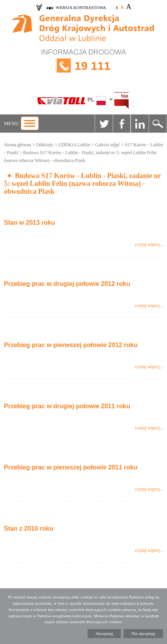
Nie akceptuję (143, 633)
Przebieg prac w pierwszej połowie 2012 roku (71, 345)
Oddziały (45, 145)
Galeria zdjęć (108, 145)
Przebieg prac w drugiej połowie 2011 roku (67, 406)
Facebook (122, 124)
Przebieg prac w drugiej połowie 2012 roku (67, 284)
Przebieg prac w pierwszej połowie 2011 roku (71, 467)
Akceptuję (104, 633)
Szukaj (158, 124)
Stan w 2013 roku (30, 223)
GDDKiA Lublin (74, 145)
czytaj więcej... (149, 244)
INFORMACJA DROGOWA (83, 66)
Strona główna (18, 145)
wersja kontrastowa (81, 7)
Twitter (104, 124)
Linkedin (140, 124)
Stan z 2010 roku (29, 528)
